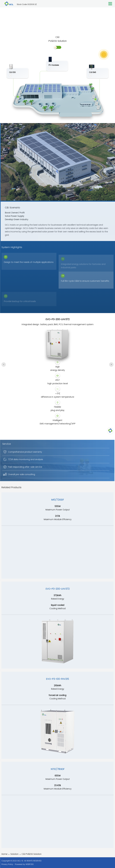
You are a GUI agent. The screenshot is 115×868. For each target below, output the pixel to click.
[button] (4, 365)
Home (4, 854)
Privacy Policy (7, 864)
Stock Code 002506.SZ (27, 4)
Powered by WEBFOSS (24, 864)
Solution (15, 854)
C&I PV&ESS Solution (32, 854)
